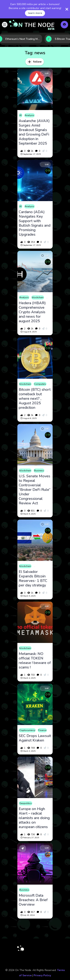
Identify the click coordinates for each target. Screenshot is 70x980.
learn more (35, 13)
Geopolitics (26, 803)
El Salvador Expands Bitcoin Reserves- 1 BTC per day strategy (33, 579)
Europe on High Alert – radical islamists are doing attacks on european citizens (34, 818)
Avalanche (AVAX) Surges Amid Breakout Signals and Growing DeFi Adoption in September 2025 (34, 132)
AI (21, 115)
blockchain (38, 297)
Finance (42, 730)
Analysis (29, 115)
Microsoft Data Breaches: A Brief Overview (33, 900)
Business (39, 471)
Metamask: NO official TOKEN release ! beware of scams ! (35, 661)
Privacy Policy (42, 975)
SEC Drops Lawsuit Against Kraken (35, 738)
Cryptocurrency (27, 730)
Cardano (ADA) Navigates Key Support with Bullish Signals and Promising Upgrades (35, 223)
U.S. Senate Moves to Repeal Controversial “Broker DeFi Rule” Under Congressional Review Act (35, 490)
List (45, 73)
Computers (40, 384)
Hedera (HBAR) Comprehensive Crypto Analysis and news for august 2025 (32, 312)
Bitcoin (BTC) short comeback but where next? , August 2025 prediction (35, 399)
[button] (5, 25)
